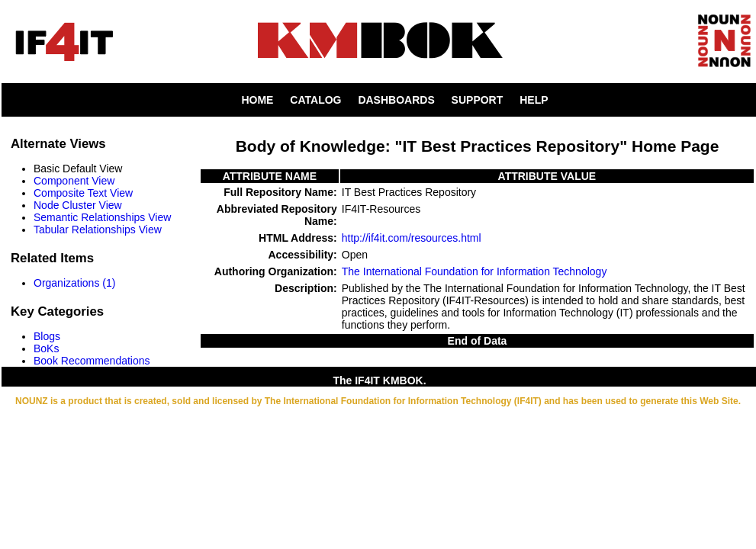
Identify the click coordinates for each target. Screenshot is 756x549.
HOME (257, 100)
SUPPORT (478, 100)
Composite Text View (83, 193)
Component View (74, 181)
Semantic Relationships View (102, 217)
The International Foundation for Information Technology (475, 271)
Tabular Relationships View (98, 230)
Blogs (47, 336)
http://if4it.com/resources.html (412, 238)
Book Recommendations (92, 361)
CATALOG (315, 100)
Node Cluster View (78, 205)
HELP (534, 100)
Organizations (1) (74, 283)
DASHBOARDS (396, 100)
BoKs (46, 348)
